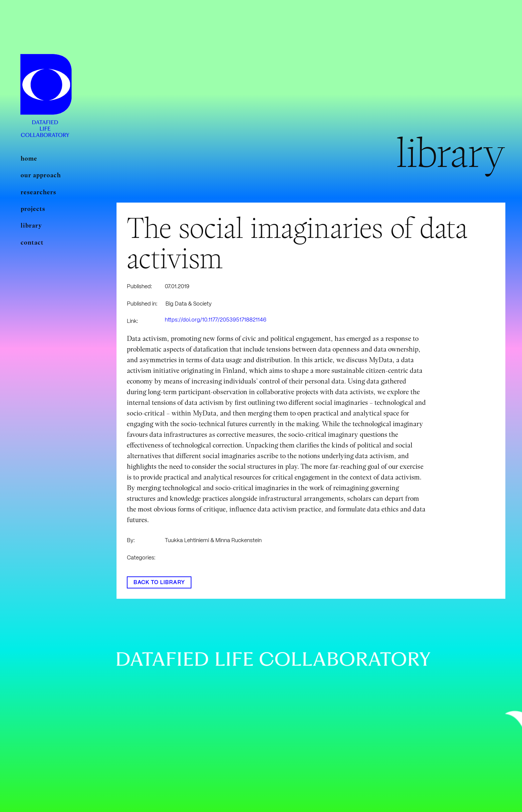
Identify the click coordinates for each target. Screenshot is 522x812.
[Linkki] (46, 85)
